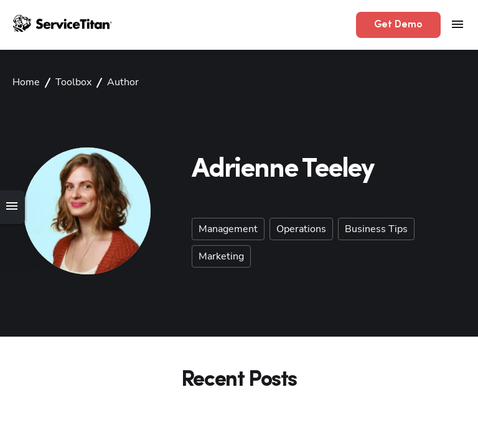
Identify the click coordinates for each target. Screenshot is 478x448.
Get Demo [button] (398, 25)
